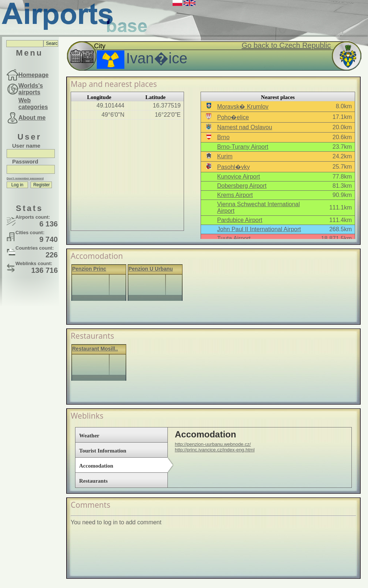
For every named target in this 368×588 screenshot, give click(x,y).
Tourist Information (103, 451)
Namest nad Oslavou (245, 127)
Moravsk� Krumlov (243, 107)
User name (26, 146)
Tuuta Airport (234, 238)
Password (25, 161)
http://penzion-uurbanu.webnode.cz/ (213, 444)
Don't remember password (25, 178)
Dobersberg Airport (242, 186)
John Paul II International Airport (259, 229)
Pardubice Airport (240, 220)
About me (32, 118)
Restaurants (93, 481)
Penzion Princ (89, 269)
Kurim (225, 156)
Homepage (33, 75)
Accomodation (96, 466)
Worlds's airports (31, 89)
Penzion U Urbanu (151, 269)
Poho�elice (233, 117)
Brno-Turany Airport (243, 147)
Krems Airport (235, 195)
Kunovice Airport (239, 177)
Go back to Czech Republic (286, 45)
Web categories (33, 104)
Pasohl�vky (233, 167)
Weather (89, 436)
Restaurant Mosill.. (95, 349)
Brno (223, 137)
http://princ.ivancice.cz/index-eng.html (215, 450)
